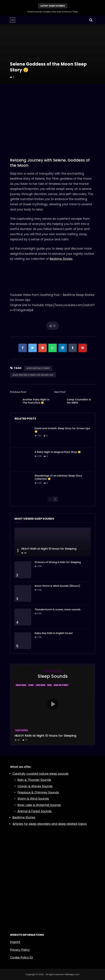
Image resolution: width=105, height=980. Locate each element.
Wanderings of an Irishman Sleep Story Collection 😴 (58, 477)
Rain (49, 685)
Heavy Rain (21, 685)
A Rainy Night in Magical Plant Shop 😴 (58, 452)
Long (31, 685)
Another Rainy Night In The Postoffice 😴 (36, 401)
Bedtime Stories (61, 259)
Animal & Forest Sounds (35, 811)
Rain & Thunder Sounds (34, 780)
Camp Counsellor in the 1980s (79, 401)
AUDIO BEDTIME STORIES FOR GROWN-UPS (33, 375)
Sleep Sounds (22, 730)
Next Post (60, 392)
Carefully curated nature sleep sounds (40, 774)
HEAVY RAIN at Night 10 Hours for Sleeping (49, 549)
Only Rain (40, 685)
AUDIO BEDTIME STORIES (38, 368)
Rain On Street (61, 685)
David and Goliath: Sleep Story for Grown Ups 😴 (62, 430)
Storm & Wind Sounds (33, 799)
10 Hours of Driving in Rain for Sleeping (58, 562)
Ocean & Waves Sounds (35, 786)
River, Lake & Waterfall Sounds (39, 805)
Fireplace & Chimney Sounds (38, 792)
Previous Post (18, 392)
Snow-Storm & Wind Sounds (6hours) (57, 586)
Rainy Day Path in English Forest (54, 633)
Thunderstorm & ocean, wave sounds (58, 610)
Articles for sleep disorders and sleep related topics (50, 824)
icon (53, 704)
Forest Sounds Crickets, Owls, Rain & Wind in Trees (53, 12)
